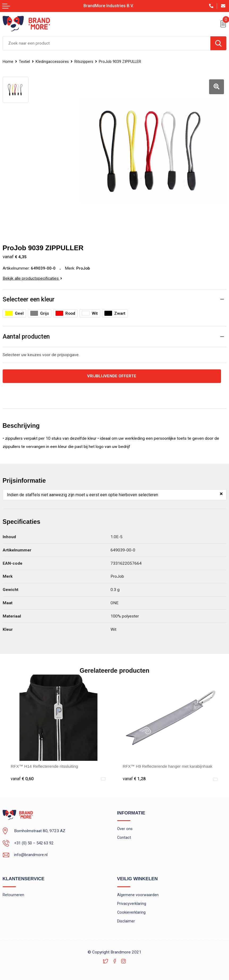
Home (8, 62)
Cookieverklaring (131, 911)
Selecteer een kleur (29, 297)
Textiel (24, 62)
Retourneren (13, 893)
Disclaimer (126, 920)
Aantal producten (26, 335)
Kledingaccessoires (53, 62)
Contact (124, 836)
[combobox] (107, 43)
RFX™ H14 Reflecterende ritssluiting (44, 765)
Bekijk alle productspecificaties (32, 276)
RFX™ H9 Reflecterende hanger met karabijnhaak (169, 765)
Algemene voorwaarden (138, 893)
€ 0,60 (22, 777)
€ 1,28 (134, 777)
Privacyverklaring (132, 902)
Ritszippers (85, 62)
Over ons (125, 827)
